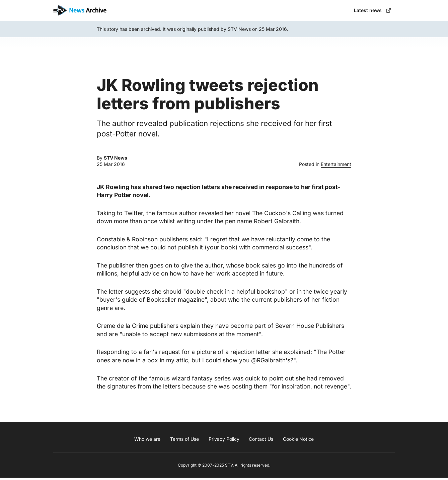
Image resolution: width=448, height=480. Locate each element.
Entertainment (336, 166)
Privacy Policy (224, 441)
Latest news (371, 11)
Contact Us (261, 441)
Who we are (147, 441)
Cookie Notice (298, 441)
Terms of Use (184, 441)
